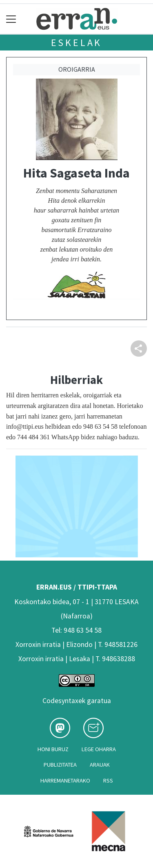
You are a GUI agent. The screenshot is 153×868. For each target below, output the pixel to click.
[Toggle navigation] (11, 19)
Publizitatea (60, 765)
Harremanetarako (65, 780)
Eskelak (77, 43)
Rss (108, 780)
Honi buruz (53, 749)
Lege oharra (99, 749)
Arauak (100, 765)
